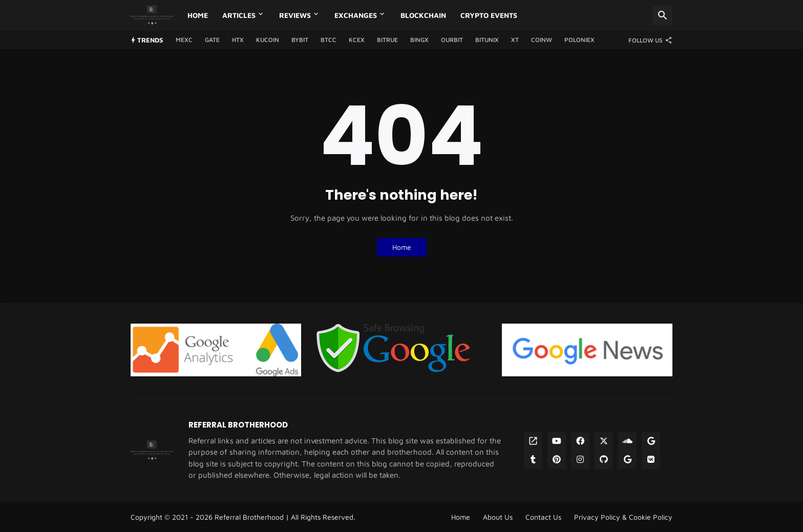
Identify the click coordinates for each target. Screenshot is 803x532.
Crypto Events (489, 15)
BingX (419, 40)
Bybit (300, 40)
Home (198, 15)
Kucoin (268, 40)
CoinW (542, 40)
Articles (239, 15)
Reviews (295, 15)
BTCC (329, 40)
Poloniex (579, 40)
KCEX (357, 40)
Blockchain (423, 15)
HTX (238, 40)
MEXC (184, 40)
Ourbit (452, 40)
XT (515, 40)
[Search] (663, 15)
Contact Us (543, 517)
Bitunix (487, 40)
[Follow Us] (648, 40)
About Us (498, 517)
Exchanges (356, 15)
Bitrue (387, 40)
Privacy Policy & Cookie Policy (623, 517)
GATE (212, 40)
